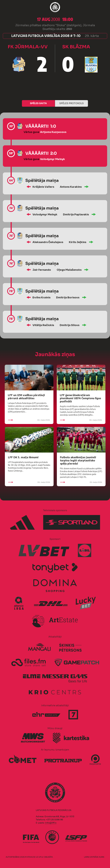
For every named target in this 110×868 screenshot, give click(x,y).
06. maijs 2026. (29, 420)
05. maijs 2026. (81, 482)
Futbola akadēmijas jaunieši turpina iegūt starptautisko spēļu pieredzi (78, 460)
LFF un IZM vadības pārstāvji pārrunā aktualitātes (26, 397)
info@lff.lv (51, 823)
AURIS (102, 857)
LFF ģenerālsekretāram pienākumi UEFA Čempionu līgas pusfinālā (80, 398)
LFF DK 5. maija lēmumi (23, 457)
